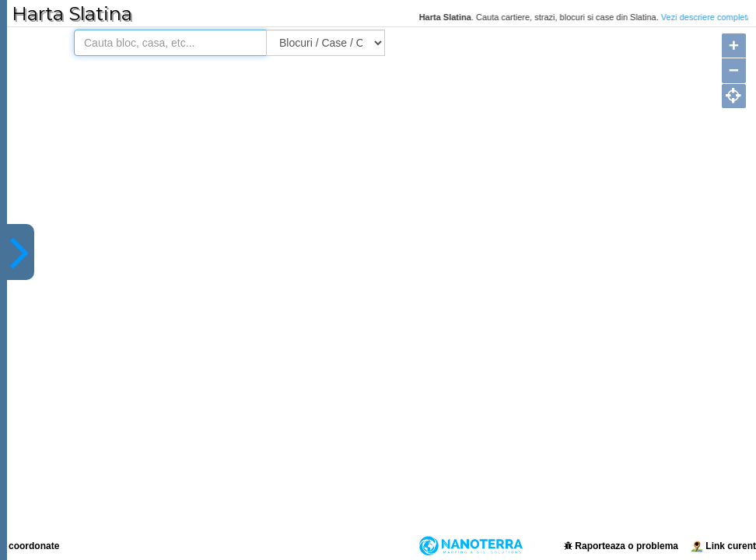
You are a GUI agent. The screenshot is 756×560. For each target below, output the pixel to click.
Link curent (723, 546)
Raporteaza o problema (621, 546)
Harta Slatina (72, 14)
